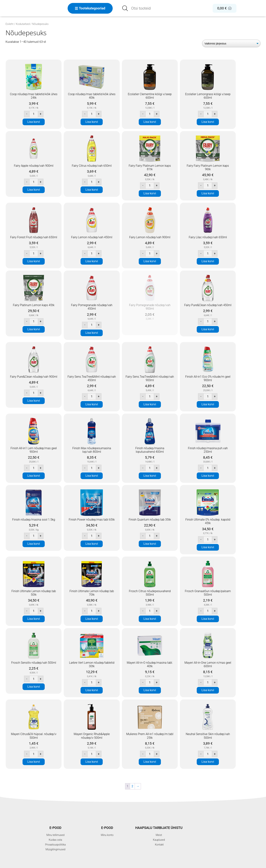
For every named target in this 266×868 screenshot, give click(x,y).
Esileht (10, 24)
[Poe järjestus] (231, 43)
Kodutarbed (23, 24)
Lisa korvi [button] (34, 122)
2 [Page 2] (132, 786)
